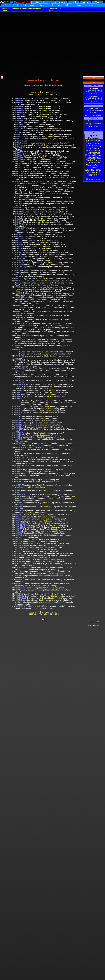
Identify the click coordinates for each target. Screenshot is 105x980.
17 (49, 94)
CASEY (18, 485)
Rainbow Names (93, 155)
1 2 (31, 94)
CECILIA (19, 549)
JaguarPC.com (55, 10)
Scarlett (49, 388)
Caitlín (50, 244)
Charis (49, 409)
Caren (46, 461)
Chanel (49, 588)
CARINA (19, 399)
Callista (45, 279)
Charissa (48, 411)
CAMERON (20, 297)
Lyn (20, 206)
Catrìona (19, 537)
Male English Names (55, 85)
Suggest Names (30, 85)
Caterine (49, 519)
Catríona (52, 535)
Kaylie (46, 242)
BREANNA (20, 110)
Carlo (42, 419)
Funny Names (93, 153)
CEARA (18, 543)
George (63, 342)
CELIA (18, 564)
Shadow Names (93, 160)
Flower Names (93, 150)
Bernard (69, 342)
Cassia (45, 507)
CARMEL (19, 443)
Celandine (61, 568)
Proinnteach (32, 183)
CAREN (18, 390)
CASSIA (19, 503)
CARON (19, 461)
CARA (18, 374)
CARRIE (19, 470)
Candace (52, 336)
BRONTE (19, 181)
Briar (50, 143)
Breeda (46, 114)
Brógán (66, 177)
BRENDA (19, 121)
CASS (18, 490)
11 (28, 94)
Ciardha (51, 476)
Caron (30, 463)
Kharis (41, 600)
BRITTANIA (20, 159)
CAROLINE (20, 457)
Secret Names (93, 158)
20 (59, 94)
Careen (47, 407)
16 (45, 94)
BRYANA (19, 208)
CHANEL (19, 584)
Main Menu (6, 8)
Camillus (52, 305)
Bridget (50, 137)
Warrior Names (93, 163)
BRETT (18, 127)
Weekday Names (93, 170)
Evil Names (93, 148)
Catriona (49, 533)
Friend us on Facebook (94, 179)
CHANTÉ (19, 594)
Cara (55, 384)
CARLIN (19, 427)
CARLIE (19, 425)
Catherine (47, 521)
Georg (18, 291)
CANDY (18, 350)
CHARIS (19, 600)
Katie (44, 240)
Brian (43, 106)
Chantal (55, 590)
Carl (43, 417)
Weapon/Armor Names (93, 166)
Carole (43, 453)
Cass (40, 515)
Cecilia (47, 547)
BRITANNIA (20, 147)
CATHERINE (20, 525)
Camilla (55, 311)
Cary (50, 392)
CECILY (18, 551)
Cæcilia (43, 549)
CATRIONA (20, 535)
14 (38, 94)
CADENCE (20, 236)
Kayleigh (49, 246)
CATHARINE (20, 523)
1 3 (35, 94)
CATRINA (19, 533)
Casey (42, 487)
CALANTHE (20, 259)
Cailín (43, 248)
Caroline (54, 459)
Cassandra (46, 490)
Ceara (47, 545)
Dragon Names (93, 143)
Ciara (48, 543)
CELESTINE (20, 561)
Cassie (46, 485)
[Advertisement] (30, 44)
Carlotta (47, 433)
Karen (51, 390)
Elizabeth (41, 220)
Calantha (50, 259)
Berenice (45, 222)
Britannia (48, 159)
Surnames (25, 8)
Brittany (47, 151)
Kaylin (46, 541)
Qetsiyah (43, 503)
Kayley (47, 265)
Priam (52, 497)
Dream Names (93, 146)
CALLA (18, 271)
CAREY (18, 392)
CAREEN (19, 384)
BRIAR (18, 131)
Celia (33, 566)
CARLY (18, 437)
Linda (31, 570)
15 (42, 94)
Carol (26, 455)
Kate (43, 517)
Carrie (45, 472)
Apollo (73, 497)
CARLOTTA (20, 435)
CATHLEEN (20, 527)
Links (33, 8)
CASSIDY (19, 511)
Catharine (55, 529)
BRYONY (19, 214)
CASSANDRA (21, 495)
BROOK (19, 198)
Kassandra (47, 495)
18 (52, 94)
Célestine (48, 561)
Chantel (51, 598)
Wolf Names (93, 172)
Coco (27, 586)
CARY (18, 474)
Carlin (62, 439)
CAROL (18, 453)
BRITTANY (20, 161)
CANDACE (20, 323)
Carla (43, 421)
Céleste (45, 559)
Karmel (62, 443)
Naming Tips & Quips (93, 115)
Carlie (46, 423)
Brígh (39, 117)
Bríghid (51, 135)
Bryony (46, 145)
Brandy (46, 98)
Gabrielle (50, 139)
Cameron (67, 319)
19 (55, 94)
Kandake (44, 323)
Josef (23, 291)
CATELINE (20, 519)
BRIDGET (19, 135)
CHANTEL (20, 596)
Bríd (43, 119)
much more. (94, 175)
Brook (52, 202)
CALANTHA (20, 252)
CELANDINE (20, 555)
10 (56, 92)
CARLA (18, 415)
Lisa (65, 429)
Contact (16, 8)
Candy (45, 332)
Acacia (41, 234)
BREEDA (19, 119)
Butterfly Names (93, 141)
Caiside (30, 513)
